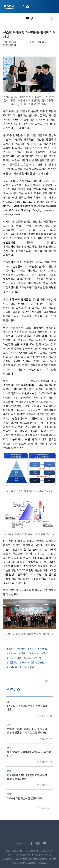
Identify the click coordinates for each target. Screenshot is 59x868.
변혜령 (22, 649)
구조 (11, 658)
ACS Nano (34, 653)
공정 (19, 658)
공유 (52, 19)
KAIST (10, 7)
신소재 (28, 658)
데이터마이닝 (27, 662)
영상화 (39, 658)
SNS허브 (18, 843)
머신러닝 (44, 649)
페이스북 (32, 843)
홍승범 (41, 662)
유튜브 (44, 843)
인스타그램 (38, 843)
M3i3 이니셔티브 (17, 653)
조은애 (12, 649)
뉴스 (26, 6)
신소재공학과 (27, 667)
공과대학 (13, 667)
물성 (45, 653)
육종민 (32, 649)
